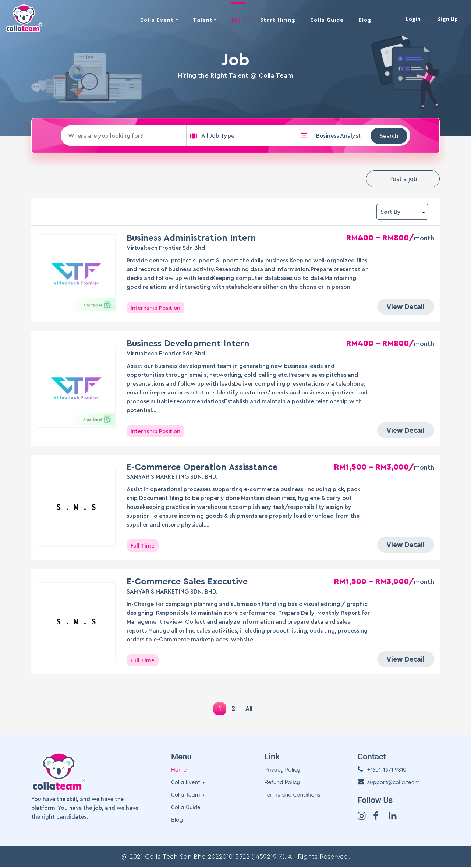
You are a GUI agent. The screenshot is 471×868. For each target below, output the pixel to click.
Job (236, 19)
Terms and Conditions (292, 795)
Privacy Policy (282, 770)
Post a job (403, 179)
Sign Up (448, 19)
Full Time (143, 545)
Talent (203, 19)
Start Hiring (278, 19)
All (251, 709)
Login (413, 19)
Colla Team (186, 795)
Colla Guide (327, 19)
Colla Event (157, 19)
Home (179, 770)
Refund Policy (282, 783)
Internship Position (155, 308)
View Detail (406, 307)
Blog (365, 19)
